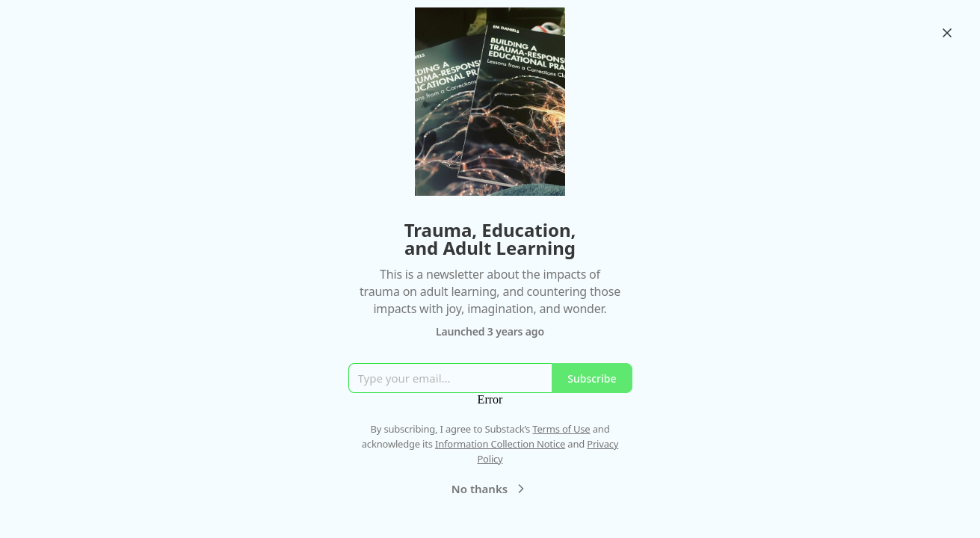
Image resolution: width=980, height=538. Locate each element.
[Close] (947, 33)
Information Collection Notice (500, 444)
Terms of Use (561, 429)
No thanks (490, 489)
